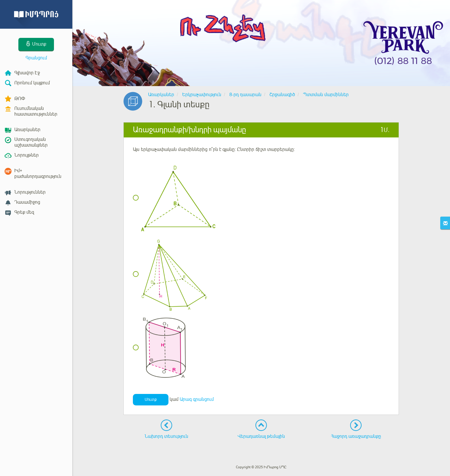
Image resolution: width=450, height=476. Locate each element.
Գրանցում (36, 58)
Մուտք (151, 400)
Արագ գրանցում (197, 399)
